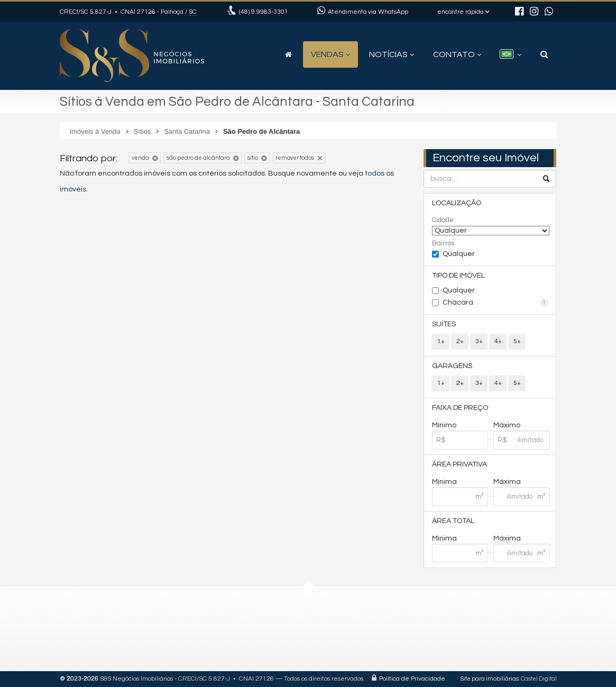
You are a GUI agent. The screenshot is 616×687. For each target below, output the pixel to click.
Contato (457, 54)
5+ (517, 341)
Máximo (507, 425)
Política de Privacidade (412, 679)
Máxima (507, 482)
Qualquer (459, 254)
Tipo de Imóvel (458, 276)
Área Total (453, 521)
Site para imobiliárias (490, 679)
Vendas (330, 54)
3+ (479, 341)
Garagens (452, 366)
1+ (441, 341)
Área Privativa (459, 464)
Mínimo (444, 425)
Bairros (443, 243)
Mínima (444, 482)
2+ (460, 341)
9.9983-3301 (264, 12)
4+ (498, 341)
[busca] (544, 54)
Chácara (496, 303)
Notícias (392, 54)
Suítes (444, 324)
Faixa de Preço (460, 408)
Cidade (443, 220)
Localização (457, 203)
